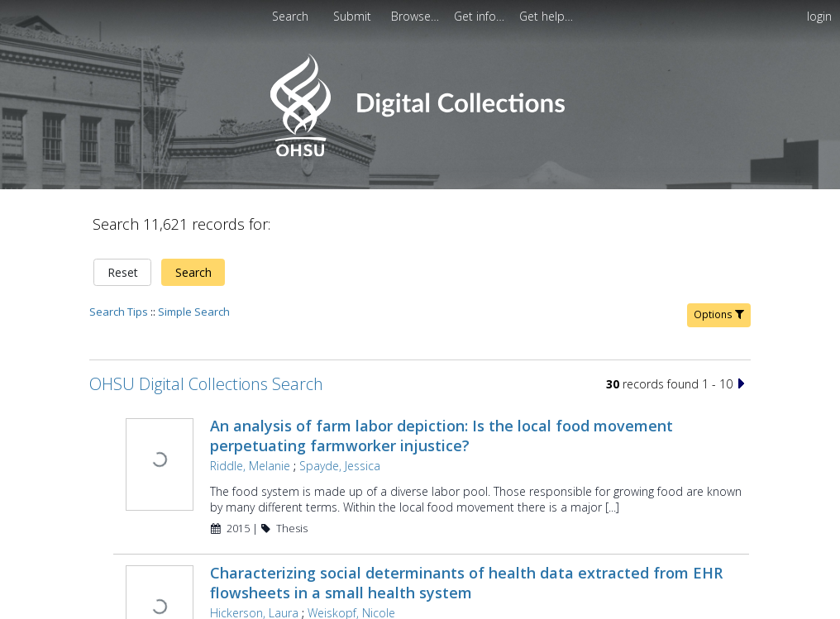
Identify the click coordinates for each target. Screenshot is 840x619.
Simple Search (194, 312)
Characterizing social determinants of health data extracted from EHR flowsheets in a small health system (466, 583)
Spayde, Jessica (340, 466)
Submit (354, 16)
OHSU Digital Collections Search (206, 384)
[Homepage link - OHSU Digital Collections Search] (420, 152)
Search (193, 272)
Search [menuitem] (290, 16)
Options (719, 314)
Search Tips (119, 312)
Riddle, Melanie (250, 466)
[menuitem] (354, 16)
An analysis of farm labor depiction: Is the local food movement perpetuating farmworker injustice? (441, 436)
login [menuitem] (819, 16)
